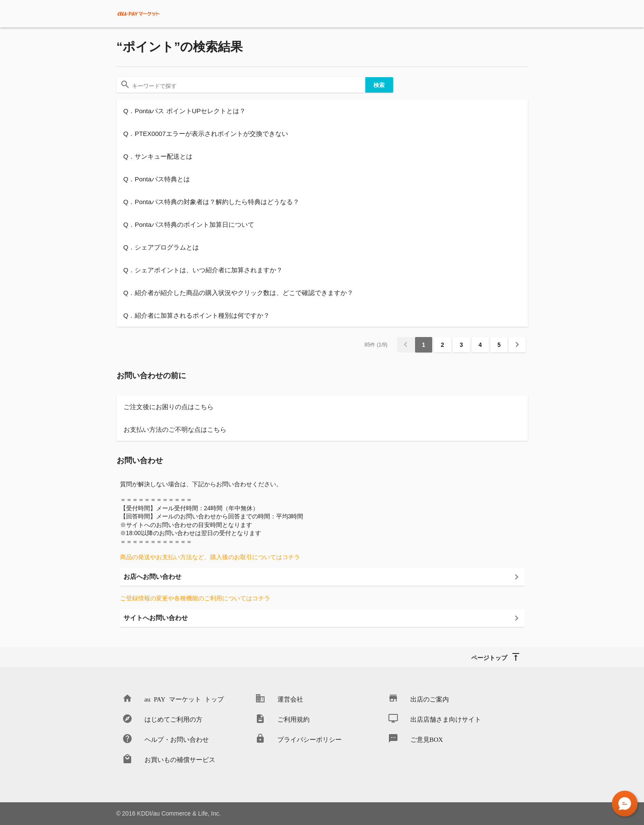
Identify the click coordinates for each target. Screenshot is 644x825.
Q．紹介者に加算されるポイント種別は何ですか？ (197, 315)
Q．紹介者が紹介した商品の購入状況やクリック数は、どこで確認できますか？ (239, 293)
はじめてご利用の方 (173, 719)
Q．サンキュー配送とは (158, 156)
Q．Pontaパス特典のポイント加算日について (189, 224)
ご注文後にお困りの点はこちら (169, 407)
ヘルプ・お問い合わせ (177, 739)
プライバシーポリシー (310, 739)
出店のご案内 (430, 699)
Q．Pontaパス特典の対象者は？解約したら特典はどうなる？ (212, 202)
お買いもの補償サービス (180, 759)
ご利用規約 (293, 719)
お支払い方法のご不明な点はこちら (175, 429)
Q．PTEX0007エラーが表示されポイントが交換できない (206, 134)
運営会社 (290, 699)
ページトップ (489, 657)
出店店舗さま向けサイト (446, 719)
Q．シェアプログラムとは (161, 247)
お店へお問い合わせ (152, 577)
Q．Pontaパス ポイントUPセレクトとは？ (185, 111)
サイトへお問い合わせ (156, 618)
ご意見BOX (427, 739)
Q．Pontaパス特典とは (157, 179)
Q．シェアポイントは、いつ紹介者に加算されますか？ (203, 270)
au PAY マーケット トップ (184, 699)
